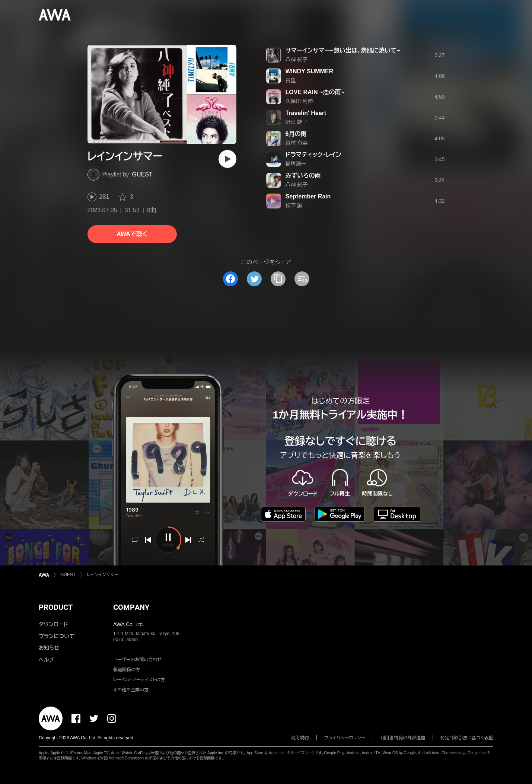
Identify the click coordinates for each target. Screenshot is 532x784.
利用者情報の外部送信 (403, 738)
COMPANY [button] (131, 607)
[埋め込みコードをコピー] (302, 279)
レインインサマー (103, 575)
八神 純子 (297, 60)
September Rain (308, 196)
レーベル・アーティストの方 (139, 680)
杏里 (291, 80)
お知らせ (49, 648)
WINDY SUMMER (310, 71)
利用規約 (300, 738)
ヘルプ (46, 660)
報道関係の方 (127, 670)
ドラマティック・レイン (313, 155)
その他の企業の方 (131, 690)
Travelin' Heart (306, 113)
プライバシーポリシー (345, 738)
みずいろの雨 (303, 176)
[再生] (227, 159)
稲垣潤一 (296, 164)
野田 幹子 (297, 122)
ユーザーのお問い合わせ (137, 660)
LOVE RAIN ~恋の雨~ (315, 92)
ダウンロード (53, 624)
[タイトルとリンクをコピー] (278, 279)
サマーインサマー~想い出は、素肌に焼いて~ (343, 50)
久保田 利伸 (299, 101)
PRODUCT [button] (56, 607)
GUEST (142, 174)
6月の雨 (296, 134)
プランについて (57, 636)
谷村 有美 (297, 143)
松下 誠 (294, 205)
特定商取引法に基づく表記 (467, 738)
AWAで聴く (132, 234)
